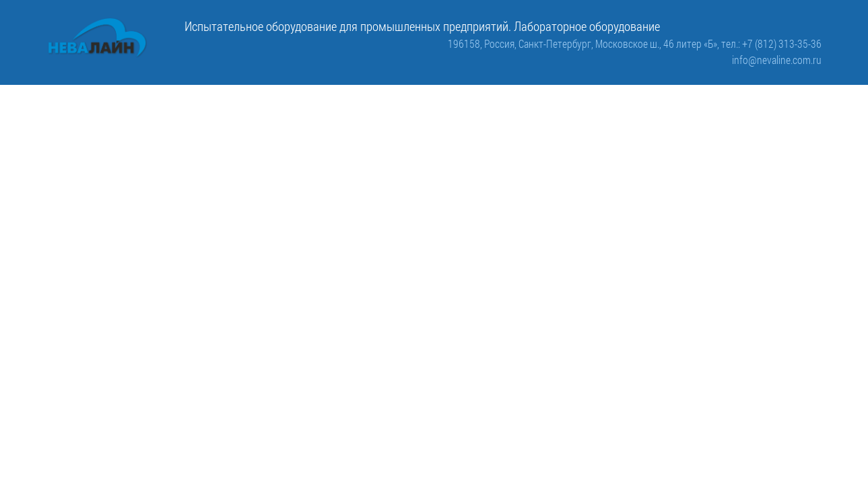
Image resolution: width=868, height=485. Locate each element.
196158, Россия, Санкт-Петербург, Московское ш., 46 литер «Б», (585, 43)
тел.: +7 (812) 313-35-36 (771, 43)
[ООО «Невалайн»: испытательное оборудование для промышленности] (98, 38)
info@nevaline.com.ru (777, 60)
